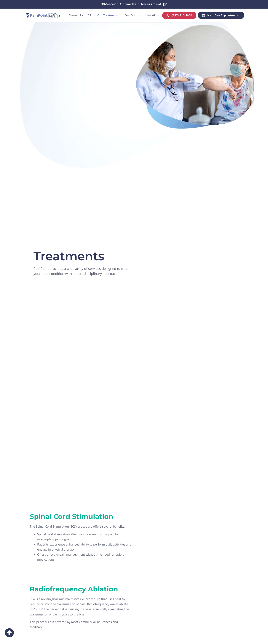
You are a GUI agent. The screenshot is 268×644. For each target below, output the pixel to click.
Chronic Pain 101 (80, 15)
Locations (153, 15)
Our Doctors (133, 15)
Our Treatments (108, 15)
